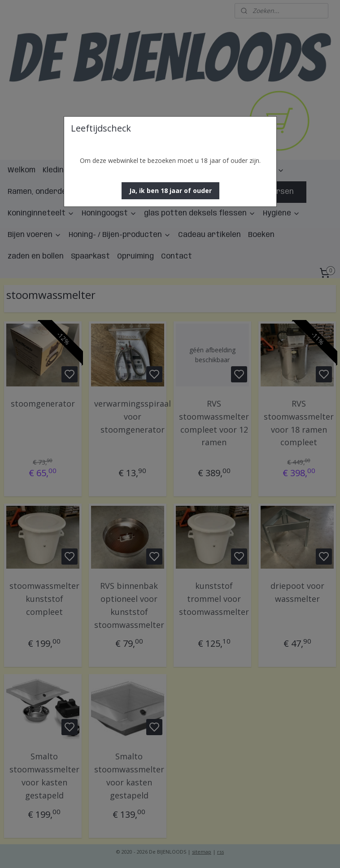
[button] (170, 191)
